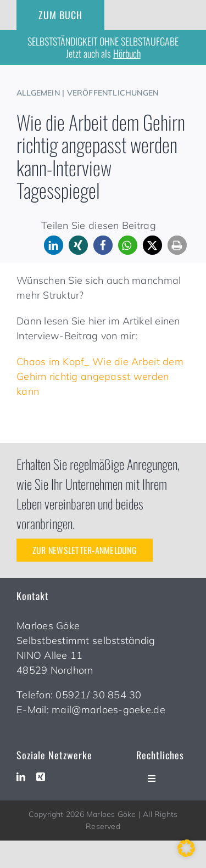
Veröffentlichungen (113, 93)
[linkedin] (21, 777)
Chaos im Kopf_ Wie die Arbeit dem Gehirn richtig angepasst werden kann (100, 376)
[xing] (41, 777)
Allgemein (38, 93)
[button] (54, 245)
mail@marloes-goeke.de (108, 710)
